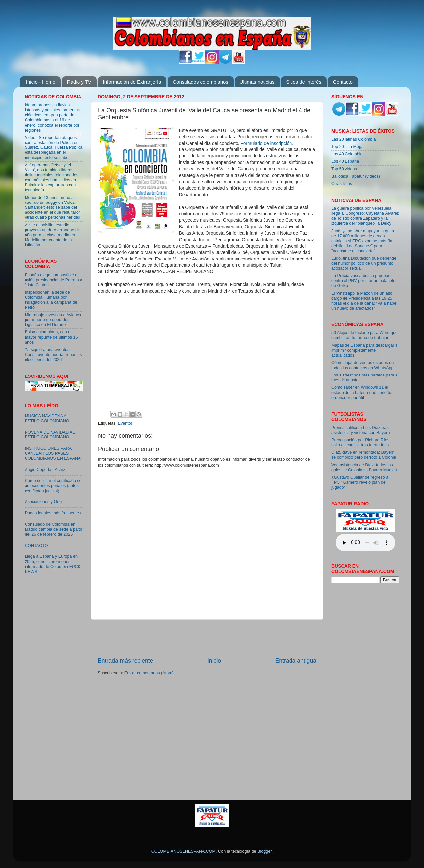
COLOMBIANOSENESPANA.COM (184, 851)
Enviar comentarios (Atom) (149, 673)
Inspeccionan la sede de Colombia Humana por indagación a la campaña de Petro (51, 300)
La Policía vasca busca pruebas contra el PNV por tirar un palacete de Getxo (363, 281)
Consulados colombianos (200, 82)
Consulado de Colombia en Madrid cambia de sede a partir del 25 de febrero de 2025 (54, 529)
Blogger (265, 851)
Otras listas (342, 184)
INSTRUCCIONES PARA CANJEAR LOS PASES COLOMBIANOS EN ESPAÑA (53, 453)
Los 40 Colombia (347, 154)
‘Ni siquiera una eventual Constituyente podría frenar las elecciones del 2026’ (53, 355)
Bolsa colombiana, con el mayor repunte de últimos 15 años (51, 337)
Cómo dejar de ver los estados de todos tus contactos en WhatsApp (362, 365)
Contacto (343, 82)
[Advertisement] (207, 638)
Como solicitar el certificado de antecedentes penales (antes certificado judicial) (53, 486)
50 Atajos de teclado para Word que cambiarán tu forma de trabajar (364, 335)
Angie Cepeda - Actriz (45, 470)
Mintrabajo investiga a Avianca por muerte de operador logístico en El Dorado (53, 320)
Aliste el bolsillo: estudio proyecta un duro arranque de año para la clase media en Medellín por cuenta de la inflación (52, 235)
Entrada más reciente (126, 661)
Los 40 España (345, 161)
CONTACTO (36, 546)
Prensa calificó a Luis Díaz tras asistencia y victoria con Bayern (360, 430)
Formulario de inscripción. (267, 143)
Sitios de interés (304, 82)
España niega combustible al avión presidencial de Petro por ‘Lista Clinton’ (54, 280)
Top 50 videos (344, 169)
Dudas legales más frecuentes (53, 513)
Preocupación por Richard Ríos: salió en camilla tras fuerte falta (361, 443)
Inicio (214, 661)
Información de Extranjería (132, 82)
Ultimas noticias (257, 82)
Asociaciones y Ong (43, 502)
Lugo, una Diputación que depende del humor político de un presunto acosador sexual (364, 263)
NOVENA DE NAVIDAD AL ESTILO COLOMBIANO (50, 435)
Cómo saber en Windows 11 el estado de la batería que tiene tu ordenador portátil (361, 392)
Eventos (126, 423)
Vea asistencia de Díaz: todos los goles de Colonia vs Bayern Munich (364, 467)
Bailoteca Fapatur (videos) (356, 176)
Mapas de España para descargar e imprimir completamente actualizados (364, 350)
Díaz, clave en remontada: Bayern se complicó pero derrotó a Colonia (364, 455)
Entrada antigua (296, 661)
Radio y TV (79, 82)
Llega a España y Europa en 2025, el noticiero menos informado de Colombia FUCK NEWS (53, 564)
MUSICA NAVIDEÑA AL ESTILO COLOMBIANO (47, 418)
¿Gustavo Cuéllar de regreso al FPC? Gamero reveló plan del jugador (360, 482)
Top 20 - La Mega (347, 147)
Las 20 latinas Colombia (353, 139)
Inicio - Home (41, 82)
